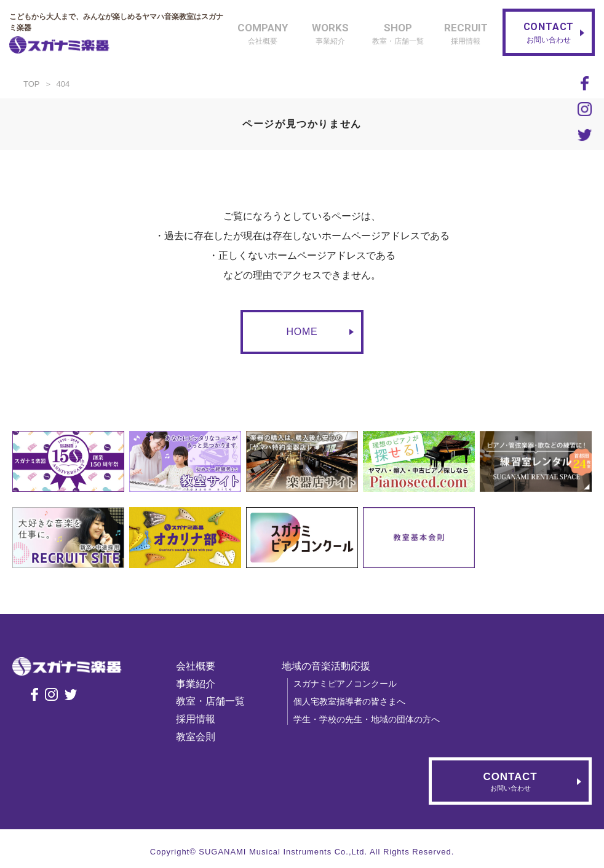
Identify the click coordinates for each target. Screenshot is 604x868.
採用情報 (201, 719)
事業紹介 (201, 684)
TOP (32, 84)
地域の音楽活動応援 (332, 666)
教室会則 (201, 737)
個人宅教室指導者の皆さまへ (355, 701)
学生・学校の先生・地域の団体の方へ (372, 719)
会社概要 (201, 666)
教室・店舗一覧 (216, 701)
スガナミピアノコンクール (351, 684)
